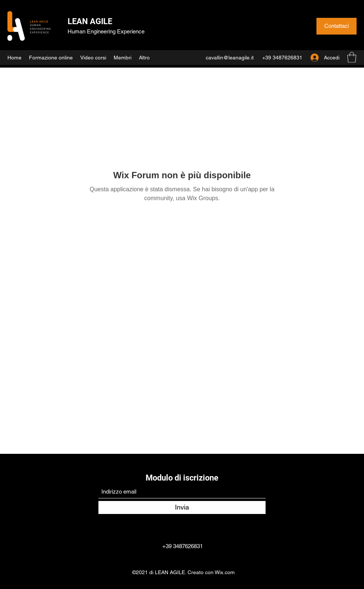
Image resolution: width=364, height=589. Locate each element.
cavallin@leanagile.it (230, 58)
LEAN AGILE (90, 21)
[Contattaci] (337, 26)
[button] (352, 57)
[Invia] (182, 507)
